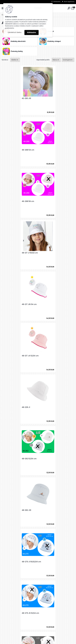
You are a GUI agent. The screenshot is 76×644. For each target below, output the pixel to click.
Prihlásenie (57, 2)
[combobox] (56, 60)
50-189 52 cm (10, 510)
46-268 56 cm (10, 150)
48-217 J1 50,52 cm (48, 150)
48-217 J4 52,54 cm (49, 201)
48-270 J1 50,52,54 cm (50, 304)
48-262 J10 (9, 304)
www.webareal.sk (47, 642)
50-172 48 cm (46, 407)
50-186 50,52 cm (47, 459)
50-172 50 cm (10, 459)
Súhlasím (32, 32)
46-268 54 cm (47, 98)
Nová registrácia (69, 2)
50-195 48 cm (28, 562)
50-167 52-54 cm (48, 356)
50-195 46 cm (46, 510)
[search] (69, 8)
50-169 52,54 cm (11, 407)
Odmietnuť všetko (15, 32)
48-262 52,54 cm (48, 253)
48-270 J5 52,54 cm (13, 356)
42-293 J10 (9, 98)
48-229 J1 (8, 253)
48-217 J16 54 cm (11, 201)
